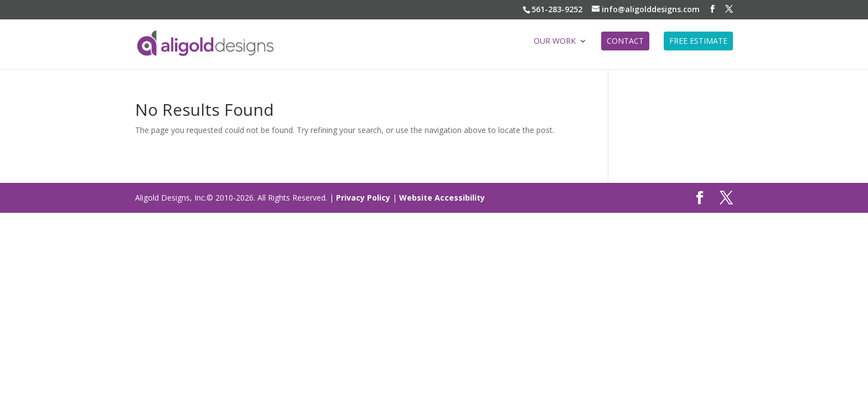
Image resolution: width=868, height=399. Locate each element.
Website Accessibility (442, 198)
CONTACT (625, 41)
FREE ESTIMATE (698, 41)
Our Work (555, 42)
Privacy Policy (363, 198)
